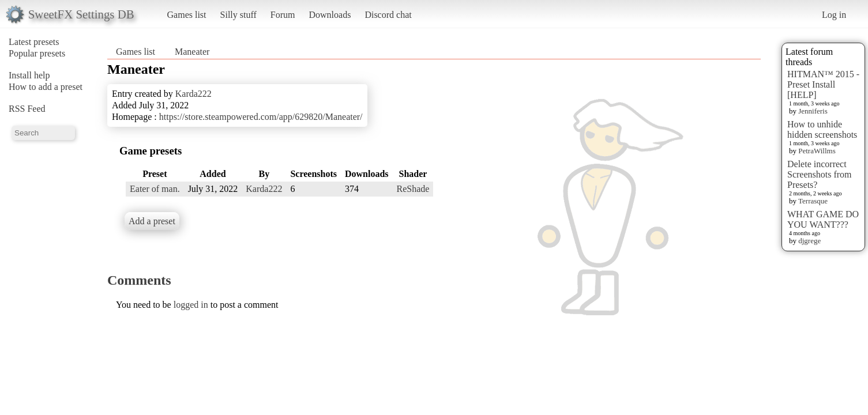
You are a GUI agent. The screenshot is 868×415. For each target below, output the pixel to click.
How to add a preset (46, 87)
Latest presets (34, 42)
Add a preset (152, 221)
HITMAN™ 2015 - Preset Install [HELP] (823, 84)
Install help (29, 75)
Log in (834, 15)
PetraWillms (817, 151)
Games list (187, 15)
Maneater (192, 52)
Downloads (330, 15)
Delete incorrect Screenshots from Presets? (820, 174)
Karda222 (193, 94)
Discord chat (388, 15)
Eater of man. (155, 189)
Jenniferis (813, 111)
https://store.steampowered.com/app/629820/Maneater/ (261, 117)
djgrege (809, 241)
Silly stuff (238, 15)
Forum (283, 15)
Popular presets (37, 53)
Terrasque (813, 201)
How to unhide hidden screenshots (822, 129)
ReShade (413, 189)
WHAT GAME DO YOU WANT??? (823, 219)
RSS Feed (27, 109)
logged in (191, 305)
